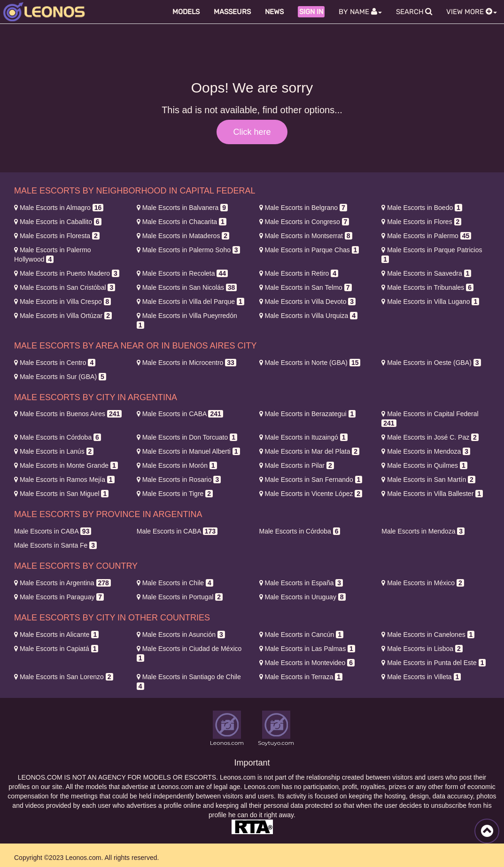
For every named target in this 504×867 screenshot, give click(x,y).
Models (186, 12)
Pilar (297, 465)
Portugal (180, 597)
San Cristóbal (65, 287)
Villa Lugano (430, 302)
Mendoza (426, 451)
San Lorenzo (64, 677)
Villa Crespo (62, 302)
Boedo (422, 208)
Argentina (62, 583)
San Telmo (306, 287)
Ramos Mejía (64, 480)
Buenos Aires (68, 414)
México (423, 583)
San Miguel (61, 494)
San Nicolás (187, 287)
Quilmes (424, 465)
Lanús (54, 451)
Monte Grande (66, 465)
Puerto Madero (67, 273)
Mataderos (183, 236)
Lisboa (422, 649)
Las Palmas (307, 649)
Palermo (426, 236)
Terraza (301, 677)
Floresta (57, 236)
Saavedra (426, 273)
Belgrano (303, 208)
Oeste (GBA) (431, 363)
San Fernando (311, 480)
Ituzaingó (303, 437)
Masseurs (232, 12)
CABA (180, 414)
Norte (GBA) (310, 363)
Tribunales (427, 287)
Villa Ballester (432, 494)
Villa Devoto (308, 302)
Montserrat (306, 236)
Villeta (421, 677)
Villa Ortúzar (63, 316)
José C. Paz (430, 437)
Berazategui (308, 414)
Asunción (181, 635)
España (301, 583)
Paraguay (59, 597)
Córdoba (58, 437)
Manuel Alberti (188, 451)
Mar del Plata (310, 451)
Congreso (304, 222)
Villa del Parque (190, 302)
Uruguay (302, 597)
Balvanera (182, 208)
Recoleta (182, 273)
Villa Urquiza (309, 316)
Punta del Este (434, 663)
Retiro (299, 273)
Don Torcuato (187, 437)
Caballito (58, 222)
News (274, 12)
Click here (252, 132)
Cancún (301, 635)
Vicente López (311, 494)
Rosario (179, 480)
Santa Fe (55, 545)
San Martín (428, 480)
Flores (421, 222)
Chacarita (182, 222)
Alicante (56, 635)
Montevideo (307, 663)
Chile (175, 583)
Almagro (59, 208)
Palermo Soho (188, 250)
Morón (177, 465)
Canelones (428, 635)
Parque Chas (309, 250)
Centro (55, 363)
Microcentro (186, 363)
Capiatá (56, 649)
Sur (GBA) (60, 377)
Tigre (175, 494)
